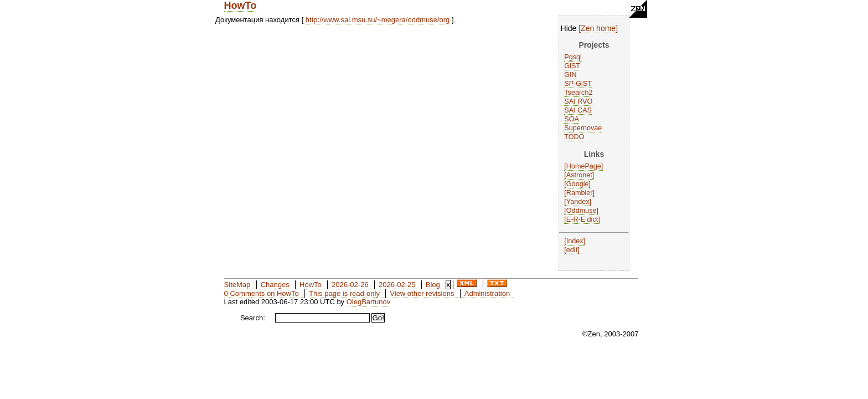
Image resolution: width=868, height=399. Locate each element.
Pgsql (573, 57)
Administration (487, 293)
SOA (572, 119)
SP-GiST (578, 84)
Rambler (580, 193)
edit (572, 250)
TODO (574, 137)
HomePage (584, 166)
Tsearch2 (578, 93)
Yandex (578, 202)
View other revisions (422, 293)
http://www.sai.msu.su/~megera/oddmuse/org (378, 20)
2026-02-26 (350, 285)
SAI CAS (578, 110)
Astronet (579, 175)
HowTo (241, 6)
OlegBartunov (369, 302)
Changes (275, 285)
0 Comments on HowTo (262, 293)
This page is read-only (344, 293)
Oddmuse (582, 211)
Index (575, 241)
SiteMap (237, 285)
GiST (572, 66)
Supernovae (583, 128)
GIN (570, 75)
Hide (569, 28)
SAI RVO (578, 101)
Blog (433, 285)
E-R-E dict (582, 219)
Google (578, 184)
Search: (253, 318)
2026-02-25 (397, 285)
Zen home (598, 28)
